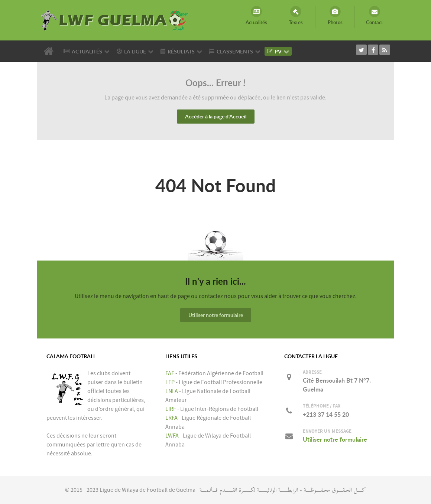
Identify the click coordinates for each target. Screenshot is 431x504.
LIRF (171, 409)
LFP (170, 382)
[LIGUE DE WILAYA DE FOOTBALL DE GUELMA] (115, 20)
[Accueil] (50, 51)
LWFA (172, 436)
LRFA (171, 418)
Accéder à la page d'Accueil (216, 116)
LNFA (172, 391)
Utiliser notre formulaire (216, 315)
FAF (170, 373)
